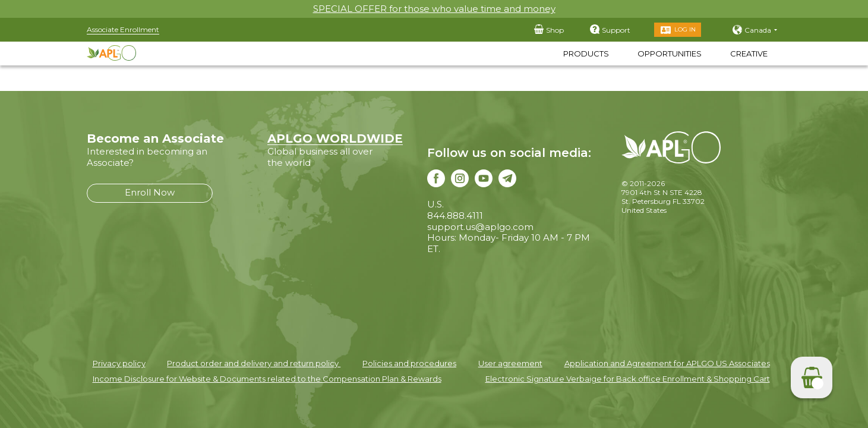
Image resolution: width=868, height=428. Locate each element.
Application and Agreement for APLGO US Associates (667, 363)
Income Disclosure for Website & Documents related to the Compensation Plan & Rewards (267, 379)
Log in (685, 29)
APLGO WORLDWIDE (335, 139)
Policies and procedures (409, 363)
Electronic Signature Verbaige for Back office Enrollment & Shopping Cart (628, 379)
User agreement (510, 363)
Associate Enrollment (123, 29)
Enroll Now (150, 192)
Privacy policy (119, 363)
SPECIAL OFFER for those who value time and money (434, 9)
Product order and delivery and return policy (254, 363)
